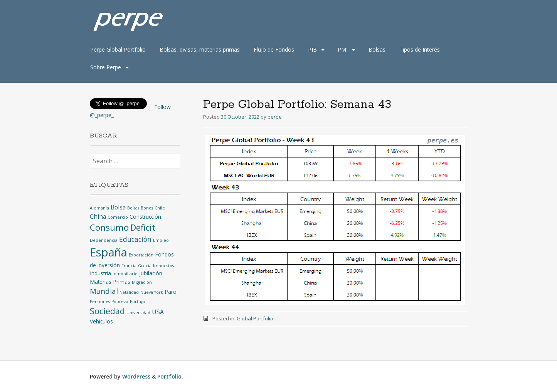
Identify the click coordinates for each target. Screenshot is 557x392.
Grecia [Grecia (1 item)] (145, 266)
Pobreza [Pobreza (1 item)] (120, 302)
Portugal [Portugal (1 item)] (138, 302)
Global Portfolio (255, 318)
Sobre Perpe (106, 67)
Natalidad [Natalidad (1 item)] (129, 292)
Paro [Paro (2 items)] (171, 292)
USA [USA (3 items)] (158, 312)
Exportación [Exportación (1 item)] (141, 255)
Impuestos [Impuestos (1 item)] (163, 266)
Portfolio (169, 376)
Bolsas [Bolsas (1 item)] (133, 208)
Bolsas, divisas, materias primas (200, 49)
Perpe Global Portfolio (118, 49)
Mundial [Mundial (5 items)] (104, 291)
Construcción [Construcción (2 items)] (145, 217)
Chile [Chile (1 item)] (160, 208)
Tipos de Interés (420, 49)
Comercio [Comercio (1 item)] (118, 217)
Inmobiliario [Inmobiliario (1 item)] (125, 274)
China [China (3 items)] (98, 216)
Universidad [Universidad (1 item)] (138, 313)
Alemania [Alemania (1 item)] (99, 208)
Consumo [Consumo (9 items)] (109, 227)
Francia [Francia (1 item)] (129, 266)
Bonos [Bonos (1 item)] (147, 208)
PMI (343, 49)
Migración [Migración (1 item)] (142, 282)
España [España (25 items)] (109, 252)
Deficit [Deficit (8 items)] (143, 227)
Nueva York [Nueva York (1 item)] (152, 292)
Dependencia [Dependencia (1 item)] (104, 240)
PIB (312, 49)
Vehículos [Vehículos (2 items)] (101, 321)
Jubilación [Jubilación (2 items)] (151, 273)
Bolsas (377, 49)
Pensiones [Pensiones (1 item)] (100, 302)
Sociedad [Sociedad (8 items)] (107, 311)
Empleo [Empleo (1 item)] (161, 240)
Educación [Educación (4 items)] (135, 239)
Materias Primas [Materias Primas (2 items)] (110, 282)
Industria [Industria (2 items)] (100, 273)
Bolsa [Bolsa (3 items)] (118, 207)
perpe (275, 117)
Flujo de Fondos (274, 49)
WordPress (136, 376)
